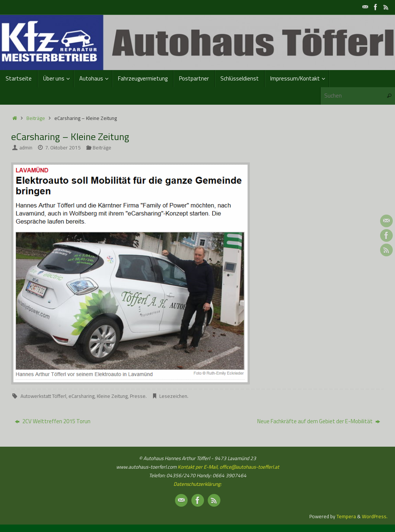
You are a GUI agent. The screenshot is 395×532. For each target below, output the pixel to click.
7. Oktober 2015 (63, 148)
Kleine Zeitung (112, 396)
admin (26, 148)
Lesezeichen (173, 396)
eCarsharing (82, 396)
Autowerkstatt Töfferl (43, 396)
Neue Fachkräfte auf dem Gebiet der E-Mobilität (319, 421)
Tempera (346, 516)
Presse (138, 396)
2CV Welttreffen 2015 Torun (53, 421)
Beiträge (36, 118)
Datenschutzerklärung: (197, 484)
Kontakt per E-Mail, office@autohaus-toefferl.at (228, 467)
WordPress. (375, 516)
